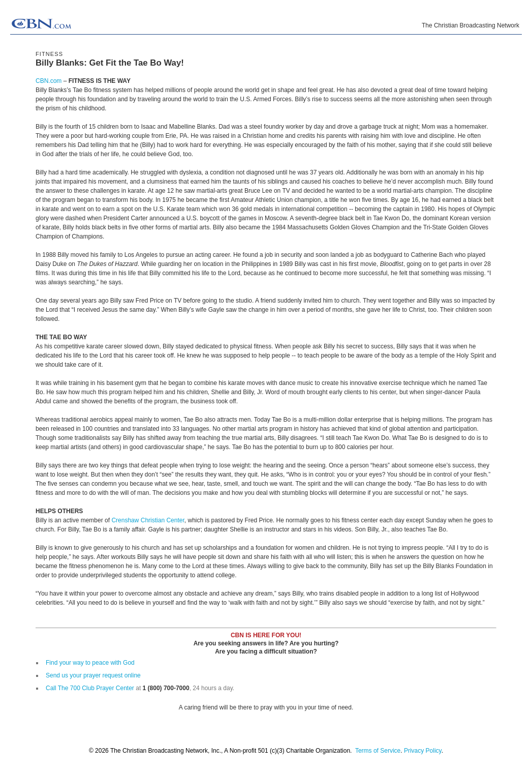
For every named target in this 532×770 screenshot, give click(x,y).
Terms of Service (378, 751)
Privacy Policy (423, 751)
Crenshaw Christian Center (148, 520)
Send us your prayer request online (93, 675)
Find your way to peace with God (90, 663)
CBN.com (49, 81)
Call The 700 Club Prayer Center (90, 688)
